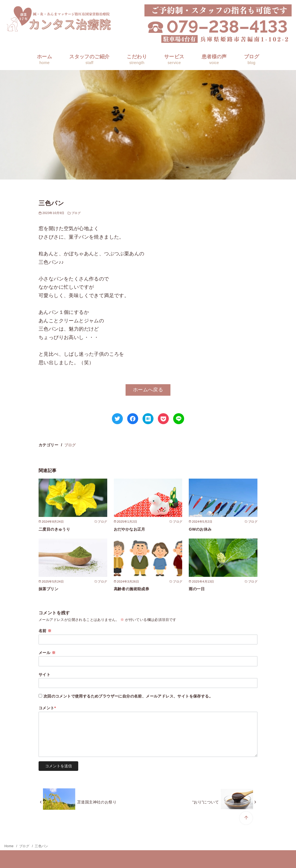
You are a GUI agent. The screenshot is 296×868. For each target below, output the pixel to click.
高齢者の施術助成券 (132, 589)
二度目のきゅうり (54, 529)
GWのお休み (200, 529)
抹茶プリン (48, 589)
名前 (45, 631)
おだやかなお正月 (130, 529)
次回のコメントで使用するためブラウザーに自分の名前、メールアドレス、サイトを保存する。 (128, 696)
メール (47, 653)
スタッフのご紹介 (89, 60)
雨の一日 (197, 589)
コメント (47, 708)
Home (9, 846)
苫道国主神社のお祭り (97, 802)
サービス (174, 60)
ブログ (252, 60)
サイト (44, 675)
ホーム (44, 60)
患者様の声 (214, 60)
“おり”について (206, 802)
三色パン (42, 846)
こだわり (137, 60)
